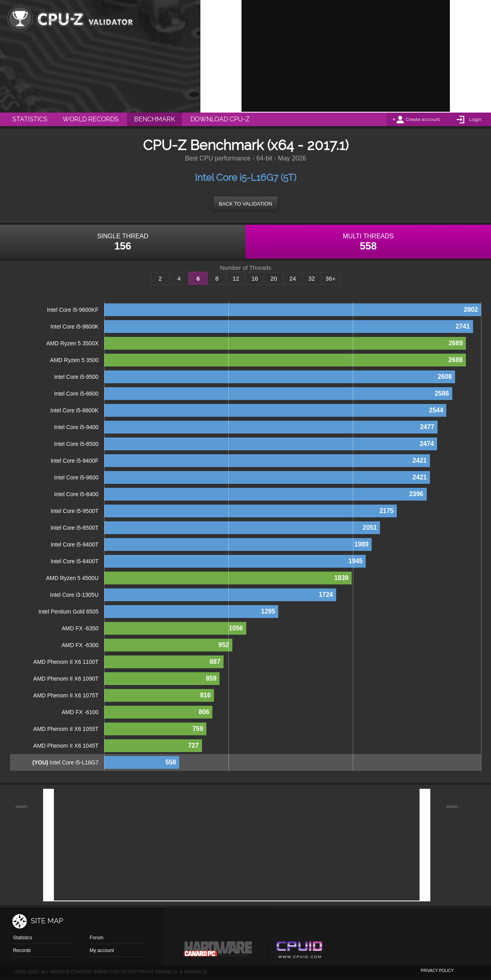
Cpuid (299, 951)
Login (475, 119)
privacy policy (437, 971)
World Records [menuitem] (91, 119)
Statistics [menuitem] (30, 119)
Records (22, 950)
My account (102, 950)
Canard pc (218, 951)
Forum (96, 938)
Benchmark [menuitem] (154, 119)
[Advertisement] (346, 56)
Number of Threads (246, 268)
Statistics (22, 938)
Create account (423, 119)
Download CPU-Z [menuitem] (220, 119)
